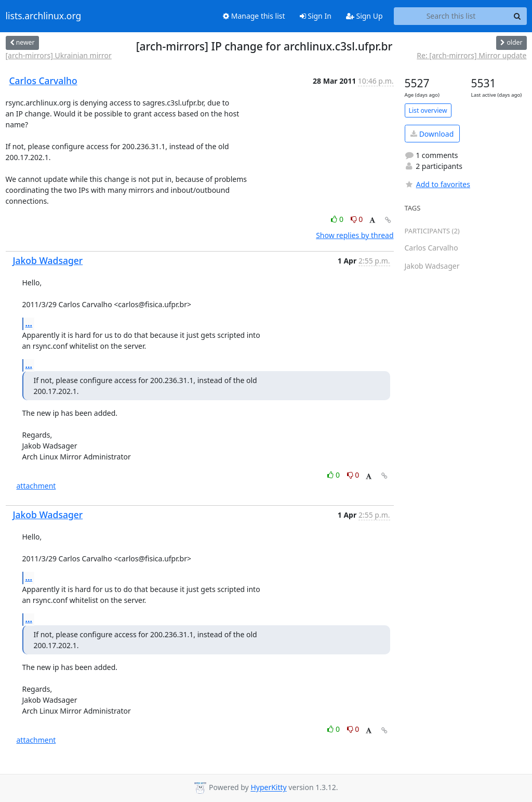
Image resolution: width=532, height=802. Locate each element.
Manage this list (254, 16)
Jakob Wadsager (48, 260)
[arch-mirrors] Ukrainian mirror (59, 55)
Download (432, 134)
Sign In (316, 16)
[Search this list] (451, 16)
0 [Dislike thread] (357, 219)
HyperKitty (268, 788)
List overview (428, 110)
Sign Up (364, 16)
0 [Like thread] (338, 219)
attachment (36, 486)
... (29, 323)
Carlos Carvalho (43, 81)
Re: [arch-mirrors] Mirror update (471, 55)
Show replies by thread (355, 235)
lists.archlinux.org (44, 16)
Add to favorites (437, 184)
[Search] (517, 16)
